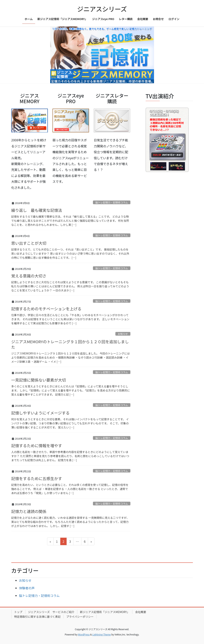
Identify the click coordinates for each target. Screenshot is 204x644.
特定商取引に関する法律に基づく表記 (37, 617)
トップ (18, 612)
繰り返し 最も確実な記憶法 (37, 210)
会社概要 (141, 612)
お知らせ (123, 334)
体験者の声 (27, 588)
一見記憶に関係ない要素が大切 (39, 380)
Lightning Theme (102, 634)
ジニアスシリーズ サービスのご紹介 (51, 612)
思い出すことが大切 (29, 243)
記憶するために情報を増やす (37, 446)
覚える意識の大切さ (29, 276)
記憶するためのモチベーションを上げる (46, 309)
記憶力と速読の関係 (29, 511)
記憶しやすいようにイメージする (41, 413)
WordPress (84, 634)
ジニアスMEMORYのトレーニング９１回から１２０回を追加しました (70, 344)
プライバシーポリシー (80, 617)
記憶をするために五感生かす (37, 478)
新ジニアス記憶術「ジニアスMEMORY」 (105, 612)
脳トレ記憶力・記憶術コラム (112, 202)
